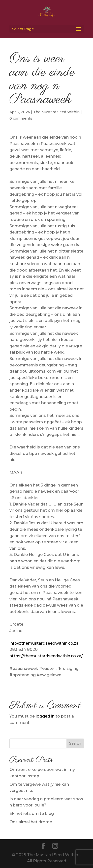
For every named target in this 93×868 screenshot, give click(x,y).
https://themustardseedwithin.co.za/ (46, 656)
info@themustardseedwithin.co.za (44, 643)
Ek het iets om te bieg (32, 814)
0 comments (21, 118)
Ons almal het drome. (31, 822)
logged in (45, 716)
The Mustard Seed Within (56, 112)
